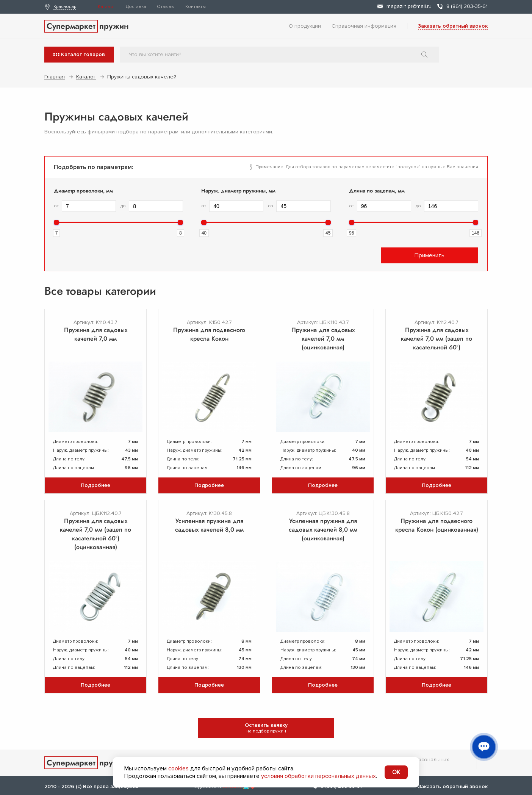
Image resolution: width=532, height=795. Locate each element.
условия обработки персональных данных (318, 776)
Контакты (196, 7)
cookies (178, 768)
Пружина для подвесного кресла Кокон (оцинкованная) (437, 525)
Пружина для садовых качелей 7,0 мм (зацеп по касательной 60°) (437, 339)
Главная (55, 77)
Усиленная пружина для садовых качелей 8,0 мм (209, 525)
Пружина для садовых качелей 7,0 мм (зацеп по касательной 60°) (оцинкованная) (95, 534)
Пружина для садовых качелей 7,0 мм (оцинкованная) (323, 339)
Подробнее (95, 485)
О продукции (305, 26)
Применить (430, 255)
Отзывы (166, 7)
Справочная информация (364, 26)
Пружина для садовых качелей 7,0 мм (96, 334)
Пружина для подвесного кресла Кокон (209, 334)
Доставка (136, 7)
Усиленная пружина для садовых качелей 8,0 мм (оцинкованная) (323, 530)
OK (396, 772)
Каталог (106, 7)
